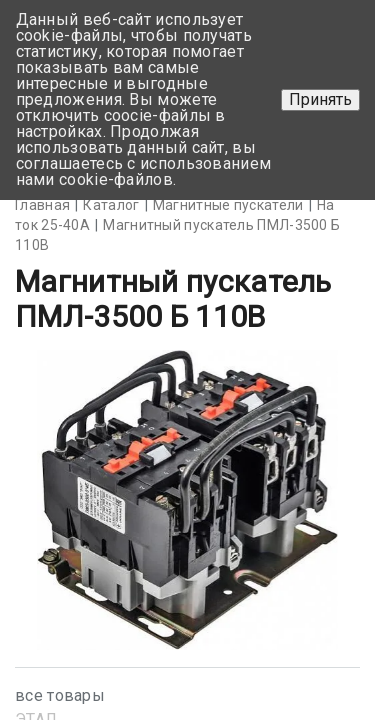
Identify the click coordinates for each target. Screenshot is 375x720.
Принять (320, 99)
